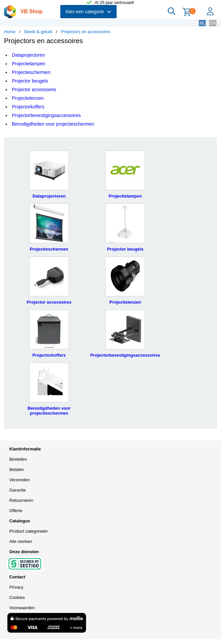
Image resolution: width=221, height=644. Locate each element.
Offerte (16, 511)
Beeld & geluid (38, 32)
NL (202, 23)
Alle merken (21, 541)
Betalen (17, 469)
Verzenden (20, 480)
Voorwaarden (22, 608)
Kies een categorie (88, 12)
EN (213, 23)
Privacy (16, 587)
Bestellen (18, 459)
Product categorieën (28, 531)
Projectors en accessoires (86, 32)
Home (10, 32)
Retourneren (21, 500)
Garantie (18, 490)
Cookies (17, 597)
